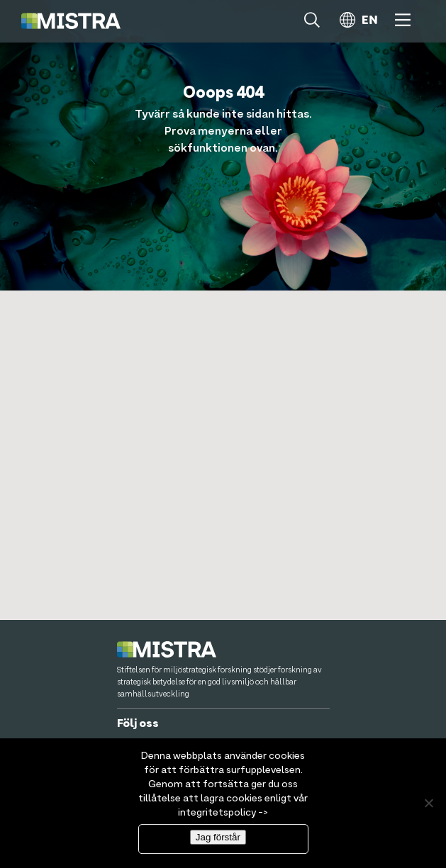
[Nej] (428, 808)
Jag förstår (218, 841)
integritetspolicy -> (223, 817)
